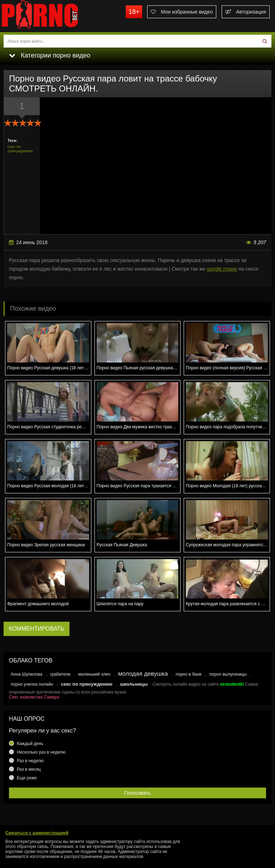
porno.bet (54, 16)
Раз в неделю (30, 761)
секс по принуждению (20, 149)
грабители (60, 674)
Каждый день (30, 744)
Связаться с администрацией (37, 833)
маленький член (94, 674)
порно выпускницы (228, 674)
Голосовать (137, 793)
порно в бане (189, 674)
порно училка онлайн (32, 684)
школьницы (134, 684)
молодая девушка (143, 674)
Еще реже (27, 778)
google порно (222, 269)
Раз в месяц (29, 769)
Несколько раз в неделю (41, 752)
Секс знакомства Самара (34, 697)
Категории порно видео (50, 55)
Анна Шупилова (26, 674)
